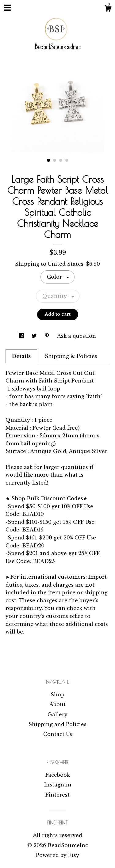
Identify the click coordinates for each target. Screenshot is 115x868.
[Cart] (108, 9)
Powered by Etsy (57, 855)
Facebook (58, 775)
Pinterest (57, 795)
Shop (57, 695)
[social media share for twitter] (35, 336)
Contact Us (58, 734)
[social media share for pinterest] (48, 336)
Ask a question (77, 336)
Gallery (57, 714)
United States (66, 264)
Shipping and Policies (57, 724)
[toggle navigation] (7, 8)
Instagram (58, 785)
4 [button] (67, 160)
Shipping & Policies (71, 356)
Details (21, 356)
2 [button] (55, 160)
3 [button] (61, 160)
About (57, 704)
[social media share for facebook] (22, 336)
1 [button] (48, 160)
